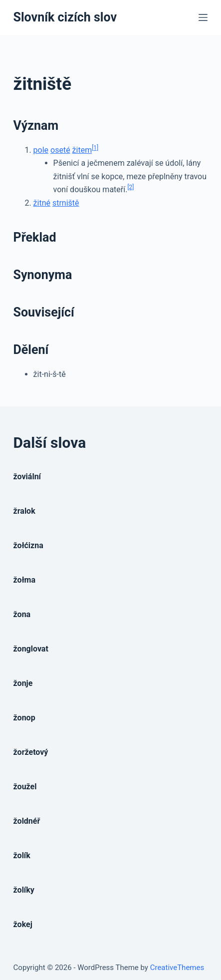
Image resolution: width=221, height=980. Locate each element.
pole (41, 150)
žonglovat (31, 649)
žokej (23, 924)
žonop (24, 718)
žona (22, 614)
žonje (23, 683)
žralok (24, 511)
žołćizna (28, 545)
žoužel (25, 787)
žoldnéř (27, 821)
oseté (60, 150)
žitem (82, 150)
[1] (95, 148)
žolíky (24, 890)
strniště (66, 203)
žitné (42, 203)
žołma (24, 580)
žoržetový (31, 752)
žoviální (27, 477)
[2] (130, 187)
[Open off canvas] (203, 17)
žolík (22, 855)
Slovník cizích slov (65, 17)
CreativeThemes (177, 968)
